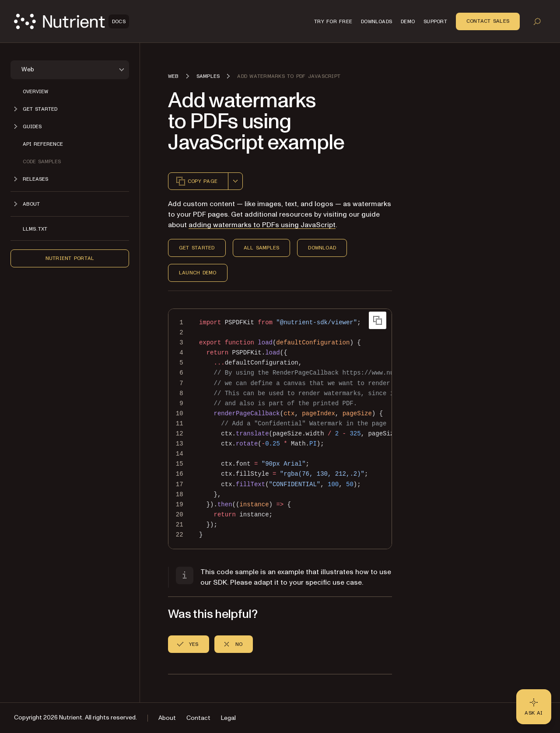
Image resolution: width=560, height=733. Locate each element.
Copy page (196, 181)
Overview (35, 91)
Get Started (197, 248)
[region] (280, 429)
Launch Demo (198, 273)
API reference (43, 144)
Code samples (42, 161)
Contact (198, 718)
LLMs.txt (35, 229)
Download (322, 248)
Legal (228, 718)
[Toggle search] (537, 21)
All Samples (262, 248)
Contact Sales (488, 21)
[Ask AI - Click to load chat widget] (534, 707)
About (167, 718)
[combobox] (235, 181)
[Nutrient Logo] (72, 21)
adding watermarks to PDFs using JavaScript (262, 225)
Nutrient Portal (70, 258)
